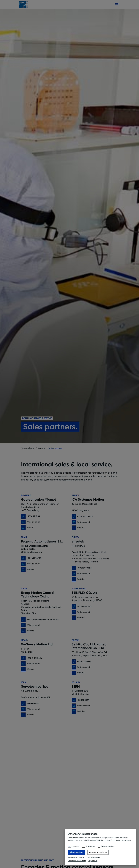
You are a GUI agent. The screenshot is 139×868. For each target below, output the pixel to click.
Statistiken (90, 846)
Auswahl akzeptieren (98, 852)
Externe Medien (108, 846)
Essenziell (75, 846)
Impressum (93, 861)
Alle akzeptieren (77, 852)
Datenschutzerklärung (77, 861)
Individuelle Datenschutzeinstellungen (84, 857)
